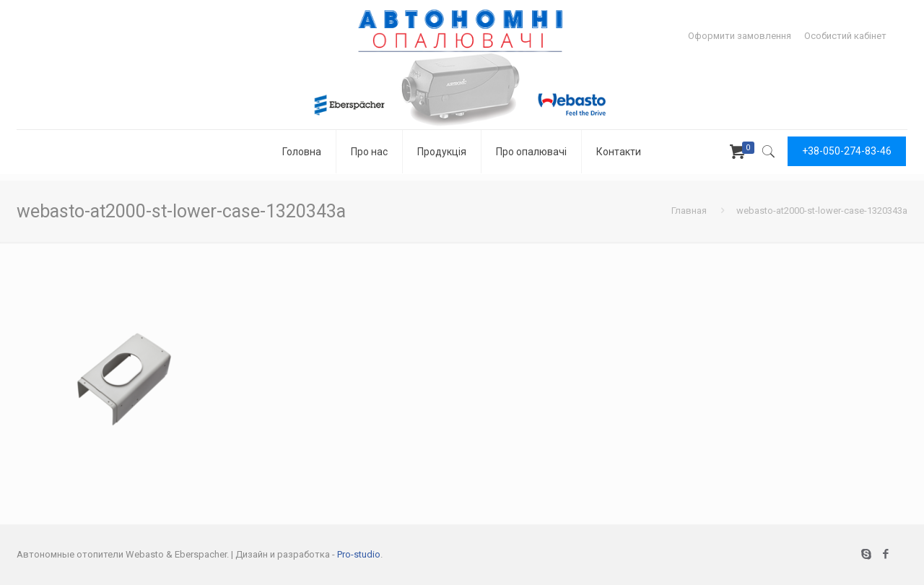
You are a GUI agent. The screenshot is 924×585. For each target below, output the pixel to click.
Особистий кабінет (845, 36)
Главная (689, 211)
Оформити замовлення (740, 36)
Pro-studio (359, 554)
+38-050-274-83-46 (847, 151)
